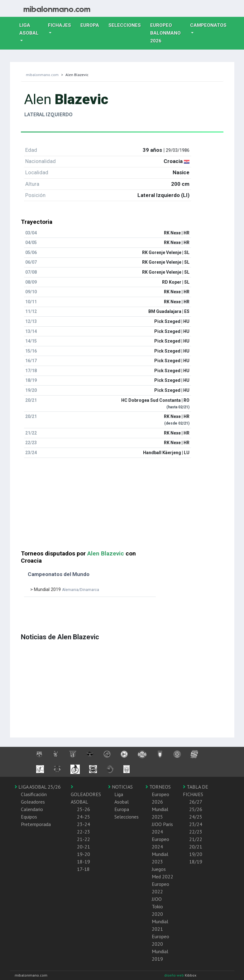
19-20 (84, 854)
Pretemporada (36, 824)
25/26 (196, 809)
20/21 (196, 847)
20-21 (84, 847)
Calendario (32, 809)
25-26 (84, 809)
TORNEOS (158, 787)
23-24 (84, 824)
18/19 (196, 862)
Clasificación (34, 794)
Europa (92, 25)
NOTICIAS (120, 787)
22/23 (196, 832)
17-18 (83, 869)
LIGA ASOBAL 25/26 (38, 787)
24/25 (196, 817)
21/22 (196, 839)
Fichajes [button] (60, 25)
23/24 (196, 824)
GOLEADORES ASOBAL (86, 795)
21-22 (84, 839)
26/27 (196, 802)
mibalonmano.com (42, 75)
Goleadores (33, 802)
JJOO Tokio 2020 (157, 906)
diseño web (175, 975)
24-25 (84, 817)
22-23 (84, 832)
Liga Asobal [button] (29, 29)
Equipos (29, 817)
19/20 (196, 854)
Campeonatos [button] (208, 25)
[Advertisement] (122, 507)
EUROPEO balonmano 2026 (168, 33)
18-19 (84, 862)
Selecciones (127, 25)
